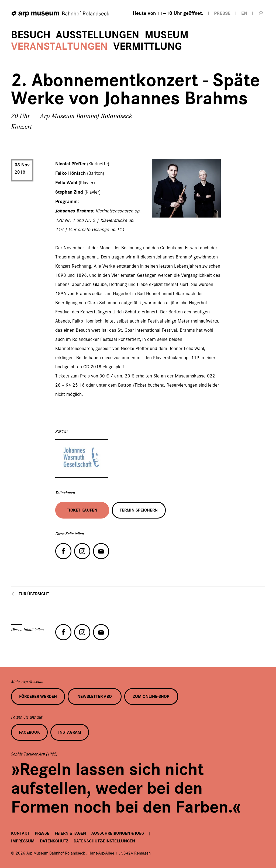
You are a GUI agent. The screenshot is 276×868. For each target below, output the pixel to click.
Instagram (70, 732)
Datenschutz (54, 841)
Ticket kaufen (82, 510)
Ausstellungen (98, 35)
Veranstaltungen (59, 46)
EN (244, 13)
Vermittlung (148, 46)
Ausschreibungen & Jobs (118, 833)
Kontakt (20, 833)
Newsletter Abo (95, 696)
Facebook (29, 732)
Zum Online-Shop (151, 696)
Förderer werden (38, 696)
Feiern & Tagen (70, 833)
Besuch (31, 35)
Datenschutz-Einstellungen (104, 841)
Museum (167, 35)
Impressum (23, 841)
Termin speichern (139, 510)
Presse (42, 833)
